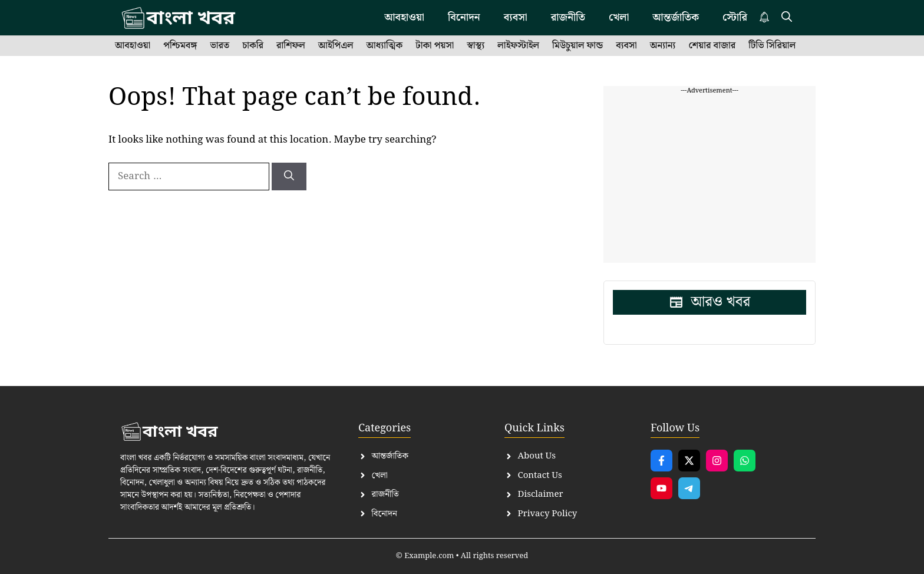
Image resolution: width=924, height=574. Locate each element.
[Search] (289, 177)
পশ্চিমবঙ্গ (180, 46)
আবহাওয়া (133, 46)
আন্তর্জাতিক (676, 17)
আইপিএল (336, 46)
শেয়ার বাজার (712, 46)
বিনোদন (464, 17)
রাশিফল (291, 46)
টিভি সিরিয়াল (772, 46)
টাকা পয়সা (435, 46)
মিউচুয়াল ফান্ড (577, 46)
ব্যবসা (516, 17)
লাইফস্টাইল (518, 46)
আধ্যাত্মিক (385, 46)
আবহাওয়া (404, 17)
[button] (787, 18)
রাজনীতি (568, 17)
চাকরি (253, 46)
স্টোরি (735, 17)
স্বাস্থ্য (476, 46)
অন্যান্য (663, 46)
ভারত (220, 46)
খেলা (619, 17)
